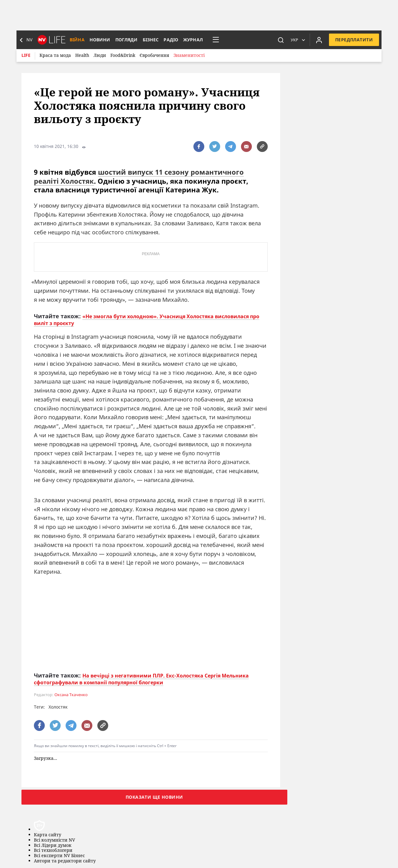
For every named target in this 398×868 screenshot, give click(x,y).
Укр (294, 40)
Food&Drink (123, 55)
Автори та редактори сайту (65, 861)
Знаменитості (189, 55)
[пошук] (281, 40)
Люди (100, 55)
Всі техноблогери (53, 850)
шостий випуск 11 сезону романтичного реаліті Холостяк (139, 176)
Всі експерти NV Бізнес (59, 856)
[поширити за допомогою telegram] (231, 147)
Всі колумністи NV (54, 840)
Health (82, 55)
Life (26, 55)
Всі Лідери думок (53, 845)
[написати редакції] (246, 147)
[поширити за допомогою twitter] (215, 147)
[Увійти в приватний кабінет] (319, 40)
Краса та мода (55, 55)
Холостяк (58, 707)
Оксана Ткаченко (71, 695)
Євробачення (154, 55)
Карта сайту (48, 835)
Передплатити (354, 40)
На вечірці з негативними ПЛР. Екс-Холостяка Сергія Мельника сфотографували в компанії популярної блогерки (141, 679)
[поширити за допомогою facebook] (199, 147)
